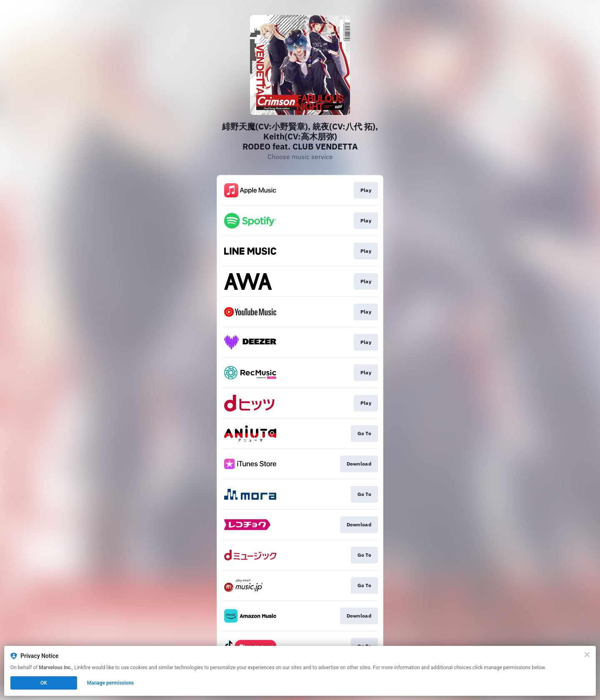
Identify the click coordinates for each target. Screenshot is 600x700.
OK (44, 683)
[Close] (587, 655)
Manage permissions (111, 683)
